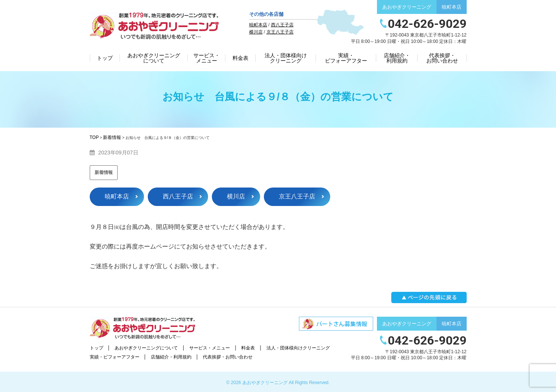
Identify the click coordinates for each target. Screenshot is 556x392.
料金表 (240, 58)
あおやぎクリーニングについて (154, 58)
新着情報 (104, 172)
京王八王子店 (280, 32)
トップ (105, 58)
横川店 (256, 32)
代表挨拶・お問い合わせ (442, 58)
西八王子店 (282, 25)
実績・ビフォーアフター (346, 58)
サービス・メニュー (207, 58)
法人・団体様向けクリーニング (286, 58)
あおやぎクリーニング (265, 383)
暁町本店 (258, 25)
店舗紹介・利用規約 (397, 58)
